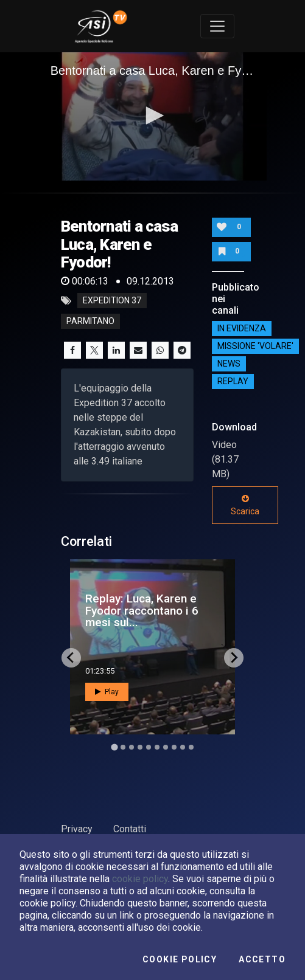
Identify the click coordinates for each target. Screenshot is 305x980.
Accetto (262, 959)
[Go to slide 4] (140, 747)
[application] (153, 116)
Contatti (130, 829)
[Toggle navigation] (217, 26)
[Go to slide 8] (174, 747)
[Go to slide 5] (149, 747)
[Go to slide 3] (131, 747)
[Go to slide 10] (191, 747)
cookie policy (140, 879)
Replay (233, 382)
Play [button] (107, 692)
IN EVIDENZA (242, 329)
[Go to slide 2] (123, 747)
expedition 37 (112, 301)
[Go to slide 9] (183, 747)
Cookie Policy (180, 959)
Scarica (245, 505)
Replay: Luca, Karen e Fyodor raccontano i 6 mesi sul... (142, 610)
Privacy (77, 829)
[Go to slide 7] (166, 747)
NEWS (229, 364)
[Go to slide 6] (157, 747)
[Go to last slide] (71, 658)
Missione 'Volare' (255, 347)
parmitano (90, 322)
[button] (153, 116)
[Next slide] (234, 658)
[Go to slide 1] (114, 747)
